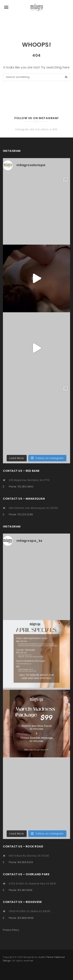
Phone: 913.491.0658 (21, 890)
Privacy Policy (11, 930)
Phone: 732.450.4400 (21, 487)
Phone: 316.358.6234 (21, 862)
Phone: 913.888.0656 (21, 918)
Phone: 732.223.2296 (21, 515)
